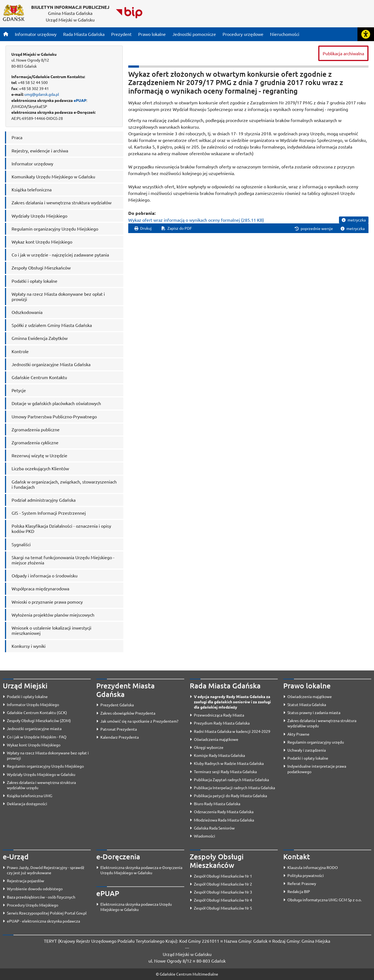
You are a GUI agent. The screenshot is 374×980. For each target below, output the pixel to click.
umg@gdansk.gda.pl (42, 94)
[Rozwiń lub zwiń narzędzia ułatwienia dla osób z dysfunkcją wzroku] (366, 34)
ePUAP (80, 100)
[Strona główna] (6, 34)
